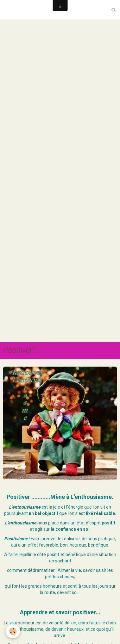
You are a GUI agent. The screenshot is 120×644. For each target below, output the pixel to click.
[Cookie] (13, 631)
